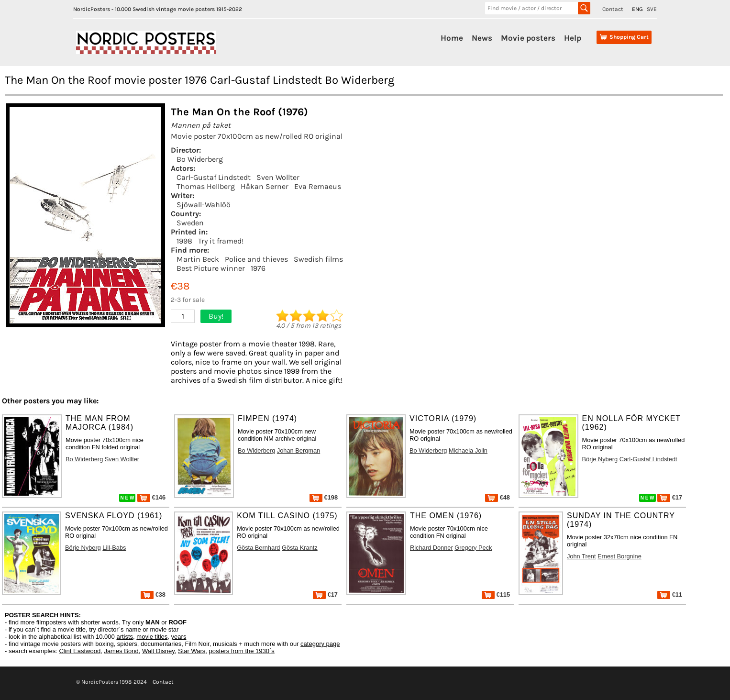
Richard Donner (431, 548)
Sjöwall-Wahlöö (204, 205)
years (179, 637)
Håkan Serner (265, 186)
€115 (496, 594)
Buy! (216, 316)
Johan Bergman (299, 450)
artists (125, 637)
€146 (151, 497)
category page (320, 644)
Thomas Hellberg (206, 186)
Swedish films (318, 259)
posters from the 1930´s (242, 651)
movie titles (152, 637)
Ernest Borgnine (619, 556)
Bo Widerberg (200, 159)
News (482, 38)
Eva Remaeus (318, 186)
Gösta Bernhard (258, 548)
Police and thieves (256, 259)
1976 (258, 268)
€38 (153, 594)
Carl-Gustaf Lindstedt (214, 177)
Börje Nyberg (600, 459)
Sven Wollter (278, 177)
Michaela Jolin (468, 450)
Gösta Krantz (300, 548)
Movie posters (528, 38)
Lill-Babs (114, 548)
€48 (498, 497)
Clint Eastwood (80, 651)
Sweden (190, 223)
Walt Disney (158, 651)
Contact (613, 9)
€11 (670, 594)
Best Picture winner (211, 268)
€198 (324, 497)
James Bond (121, 651)
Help (573, 38)
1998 (184, 241)
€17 (670, 497)
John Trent (581, 556)
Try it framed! (221, 241)
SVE (652, 9)
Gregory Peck (473, 548)
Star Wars (192, 651)
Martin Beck (198, 259)
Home (452, 38)
